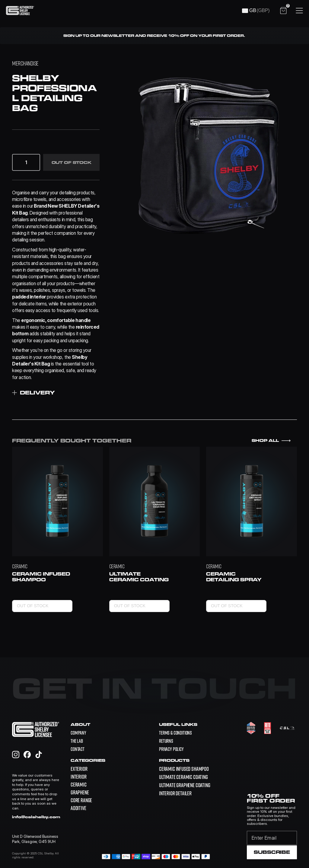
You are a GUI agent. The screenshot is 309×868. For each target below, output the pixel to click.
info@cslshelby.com (36, 817)
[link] (184, 769)
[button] (20, 162)
